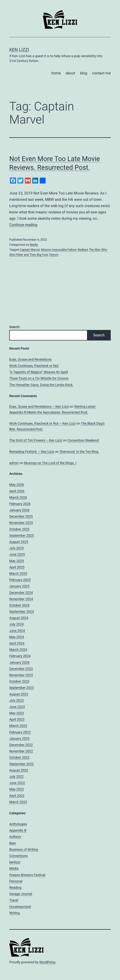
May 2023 (17, 713)
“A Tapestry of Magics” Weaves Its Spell (39, 372)
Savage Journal (21, 894)
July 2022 (17, 777)
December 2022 (21, 745)
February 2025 (20, 580)
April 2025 (17, 567)
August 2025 (19, 542)
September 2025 (22, 535)
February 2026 (20, 504)
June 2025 (17, 554)
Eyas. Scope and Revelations (30, 359)
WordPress (47, 962)
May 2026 (17, 485)
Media (34, 245)
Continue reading (23, 225)
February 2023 (20, 732)
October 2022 (19, 757)
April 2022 (17, 796)
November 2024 (21, 599)
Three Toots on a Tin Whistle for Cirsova (39, 378)
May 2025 (17, 561)
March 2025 (18, 574)
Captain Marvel (30, 250)
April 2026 (17, 491)
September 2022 (22, 764)
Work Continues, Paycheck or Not (34, 366)
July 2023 (17, 700)
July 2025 (17, 548)
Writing (15, 913)
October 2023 (19, 681)
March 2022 (18, 802)
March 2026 (18, 497)
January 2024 (19, 662)
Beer (13, 843)
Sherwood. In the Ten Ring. (79, 452)
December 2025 (21, 516)
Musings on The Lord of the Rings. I (50, 463)
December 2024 (21, 593)
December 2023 (21, 669)
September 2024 (22, 612)
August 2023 (19, 694)
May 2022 (17, 789)
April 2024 (17, 643)
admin (14, 463)
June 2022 (17, 783)
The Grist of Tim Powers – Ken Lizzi (36, 440)
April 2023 (17, 719)
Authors (15, 837)
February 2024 (20, 656)
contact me (101, 73)
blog (84, 73)
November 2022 (21, 751)
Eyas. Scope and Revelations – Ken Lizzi (39, 406)
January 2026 (19, 510)
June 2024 (17, 631)
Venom (54, 255)
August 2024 (19, 618)
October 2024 (19, 605)
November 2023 (21, 675)
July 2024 (17, 624)
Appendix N (18, 830)
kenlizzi (15, 862)
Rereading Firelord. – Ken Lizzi (32, 452)
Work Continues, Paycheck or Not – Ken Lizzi (42, 423)
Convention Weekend (83, 440)
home (56, 73)
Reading (15, 887)
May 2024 (17, 637)
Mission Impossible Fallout (59, 250)
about (70, 73)
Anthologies (18, 824)
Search (14, 327)
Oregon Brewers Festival (27, 875)
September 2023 (22, 688)
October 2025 (19, 529)
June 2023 (17, 707)
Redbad (83, 250)
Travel (14, 900)
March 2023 (18, 726)
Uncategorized (20, 907)
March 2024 (18, 650)
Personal (16, 881)
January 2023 (19, 738)
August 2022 (19, 770)
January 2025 (19, 586)
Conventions (19, 856)
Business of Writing (24, 849)
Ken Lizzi (19, 50)
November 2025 (21, 523)
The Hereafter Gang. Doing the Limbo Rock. (41, 385)
